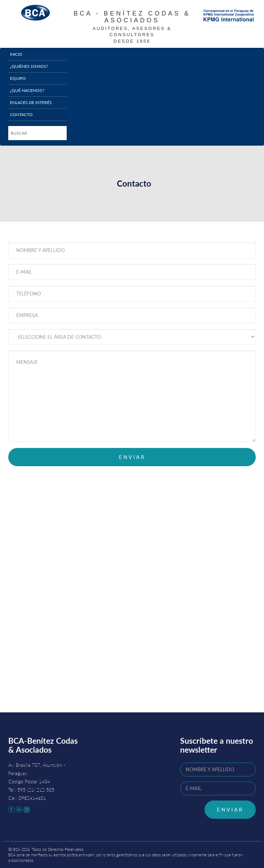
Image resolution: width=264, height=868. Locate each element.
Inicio (16, 54)
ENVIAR (230, 809)
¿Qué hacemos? (27, 90)
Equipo (18, 78)
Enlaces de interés (31, 102)
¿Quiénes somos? (29, 66)
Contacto (21, 114)
